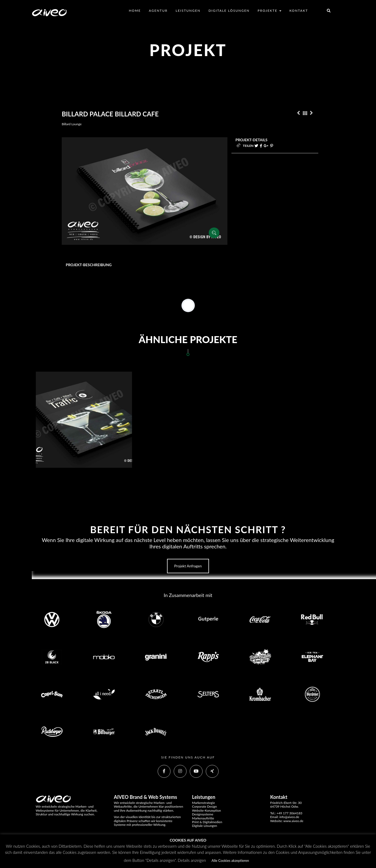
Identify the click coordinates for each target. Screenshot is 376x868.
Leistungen (188, 11)
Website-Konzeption (207, 810)
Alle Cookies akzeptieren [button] (230, 861)
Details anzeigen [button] (192, 860)
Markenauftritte (203, 818)
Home (135, 11)
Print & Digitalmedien (207, 822)
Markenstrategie (204, 803)
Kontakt (299, 11)
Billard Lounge (72, 124)
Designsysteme (203, 814)
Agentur (158, 11)
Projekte (270, 11)
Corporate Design (205, 806)
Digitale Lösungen (229, 11)
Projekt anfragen (188, 566)
